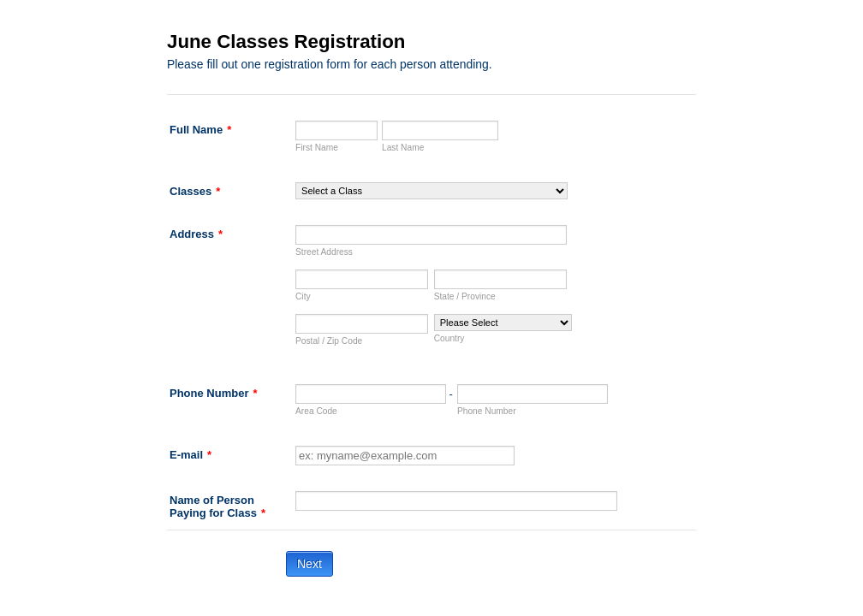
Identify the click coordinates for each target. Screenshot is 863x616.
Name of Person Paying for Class (217, 506)
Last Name (403, 148)
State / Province (465, 296)
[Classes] (431, 191)
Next (309, 564)
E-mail (190, 455)
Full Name (200, 130)
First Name (317, 148)
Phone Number (214, 393)
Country (449, 338)
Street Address (324, 252)
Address (196, 234)
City (303, 296)
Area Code (316, 411)
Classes (195, 191)
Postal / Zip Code (329, 341)
